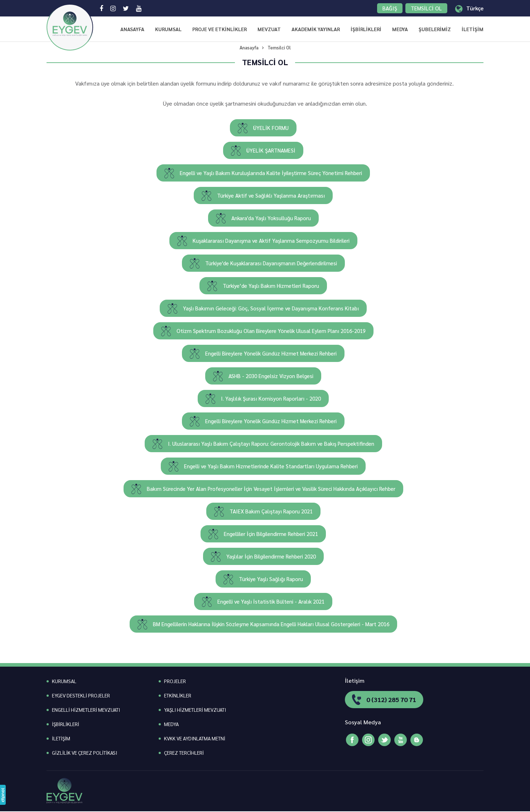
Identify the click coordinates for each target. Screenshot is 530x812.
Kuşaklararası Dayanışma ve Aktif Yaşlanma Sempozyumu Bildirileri (271, 240)
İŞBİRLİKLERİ (366, 29)
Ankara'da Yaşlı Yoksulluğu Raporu (271, 218)
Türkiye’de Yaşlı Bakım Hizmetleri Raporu (271, 286)
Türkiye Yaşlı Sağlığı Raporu (271, 579)
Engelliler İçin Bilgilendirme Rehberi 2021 (271, 534)
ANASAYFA (132, 29)
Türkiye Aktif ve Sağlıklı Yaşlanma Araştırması (271, 195)
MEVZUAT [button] (269, 29)
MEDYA (171, 724)
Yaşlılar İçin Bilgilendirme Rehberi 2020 (271, 556)
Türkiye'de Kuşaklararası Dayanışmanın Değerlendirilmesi (271, 263)
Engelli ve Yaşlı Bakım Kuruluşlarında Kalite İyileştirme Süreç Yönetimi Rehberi (271, 173)
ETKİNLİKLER (178, 695)
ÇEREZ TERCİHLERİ (184, 753)
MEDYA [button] (400, 29)
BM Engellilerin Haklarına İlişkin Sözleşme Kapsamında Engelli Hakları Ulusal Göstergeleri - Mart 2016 (271, 624)
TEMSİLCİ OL (426, 8)
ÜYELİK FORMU (271, 128)
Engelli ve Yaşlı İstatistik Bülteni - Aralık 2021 (271, 601)
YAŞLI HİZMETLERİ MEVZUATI (195, 710)
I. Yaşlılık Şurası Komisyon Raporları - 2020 (271, 398)
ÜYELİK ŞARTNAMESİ (271, 150)
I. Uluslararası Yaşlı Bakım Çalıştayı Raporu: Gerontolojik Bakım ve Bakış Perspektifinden (271, 443)
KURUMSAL (168, 29)
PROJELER (175, 681)
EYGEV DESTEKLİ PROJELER (81, 695)
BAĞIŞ (390, 8)
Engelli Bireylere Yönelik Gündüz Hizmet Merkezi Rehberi (271, 353)
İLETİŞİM (473, 29)
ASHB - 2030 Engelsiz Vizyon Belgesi (271, 376)
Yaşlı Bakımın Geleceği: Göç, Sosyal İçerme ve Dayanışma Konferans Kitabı (271, 308)
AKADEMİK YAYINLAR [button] (316, 29)
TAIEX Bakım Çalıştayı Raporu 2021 (271, 511)
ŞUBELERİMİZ (435, 29)
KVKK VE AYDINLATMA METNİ (195, 738)
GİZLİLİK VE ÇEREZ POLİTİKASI (85, 753)
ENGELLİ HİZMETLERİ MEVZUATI (86, 710)
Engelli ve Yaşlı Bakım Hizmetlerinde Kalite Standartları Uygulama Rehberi (271, 466)
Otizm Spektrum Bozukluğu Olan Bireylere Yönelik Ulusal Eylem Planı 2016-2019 (271, 331)
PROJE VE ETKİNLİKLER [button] (220, 29)
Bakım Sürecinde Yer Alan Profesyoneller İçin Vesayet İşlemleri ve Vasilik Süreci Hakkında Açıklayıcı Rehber (271, 489)
